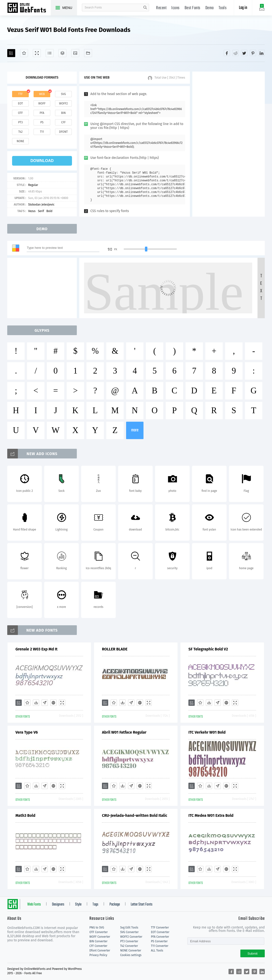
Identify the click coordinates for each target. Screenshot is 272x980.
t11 (42, 132)
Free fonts (29, 8)
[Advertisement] (229, 144)
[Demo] (37, 53)
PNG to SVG (97, 928)
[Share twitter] (244, 53)
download (42, 161)
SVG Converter (129, 932)
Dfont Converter (100, 951)
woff (42, 103)
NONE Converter (131, 951)
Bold (49, 211)
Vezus (32, 211)
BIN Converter (98, 941)
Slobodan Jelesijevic (41, 205)
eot (20, 103)
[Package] (62, 53)
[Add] (11, 53)
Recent (161, 8)
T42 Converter (129, 946)
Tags (95, 905)
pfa (42, 113)
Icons (175, 8)
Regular (33, 185)
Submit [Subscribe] (253, 954)
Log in (243, 8)
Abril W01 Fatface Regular (124, 732)
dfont (63, 132)
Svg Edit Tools (129, 928)
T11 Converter (160, 946)
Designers (58, 905)
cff (63, 122)
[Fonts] (88, 53)
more (135, 430)
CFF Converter (98, 946)
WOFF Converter (100, 937)
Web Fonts (34, 905)
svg (63, 94)
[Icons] (75, 53)
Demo (210, 8)
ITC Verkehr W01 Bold (207, 732)
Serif (41, 211)
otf (21, 113)
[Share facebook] (227, 53)
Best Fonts (193, 8)
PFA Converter (160, 937)
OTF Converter (99, 932)
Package (115, 905)
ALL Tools (157, 951)
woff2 (64, 103)
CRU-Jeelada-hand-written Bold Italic (135, 815)
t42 (21, 132)
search (145, 7)
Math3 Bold (25, 815)
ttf (20, 94)
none (20, 141)
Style (78, 905)
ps (42, 122)
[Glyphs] (50, 53)
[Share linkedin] (262, 53)
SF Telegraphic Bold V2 (208, 649)
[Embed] (53, 703)
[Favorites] (24, 53)
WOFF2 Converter (131, 937)
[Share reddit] (236, 53)
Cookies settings (131, 955)
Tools (223, 8)
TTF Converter (160, 928)
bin (63, 113)
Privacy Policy (98, 955)
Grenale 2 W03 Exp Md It (36, 649)
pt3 (20, 122)
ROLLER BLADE (115, 649)
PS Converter (159, 941)
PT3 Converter (129, 941)
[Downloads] (36, 703)
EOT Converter (160, 932)
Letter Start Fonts (142, 905)
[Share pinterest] (253, 53)
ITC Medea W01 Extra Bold (211, 815)
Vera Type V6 (27, 732)
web (42, 94)
